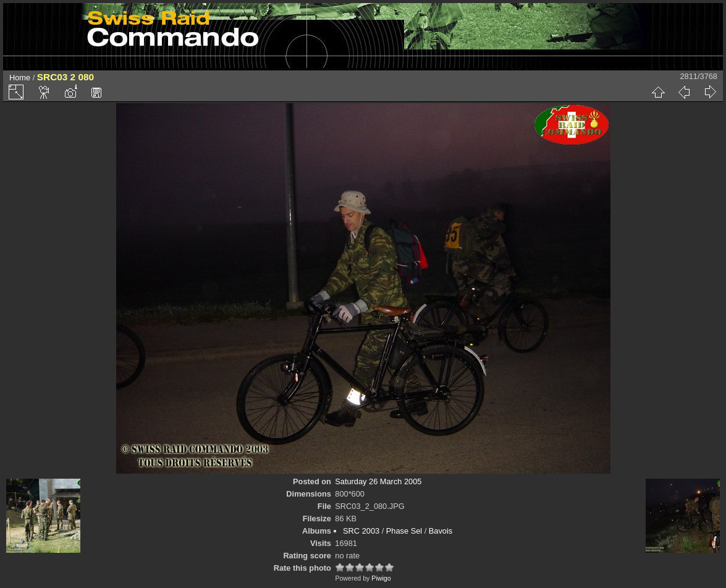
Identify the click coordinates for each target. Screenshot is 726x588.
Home (20, 78)
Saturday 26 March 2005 (378, 481)
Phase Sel (404, 531)
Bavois (441, 531)
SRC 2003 (361, 531)
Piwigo (381, 578)
